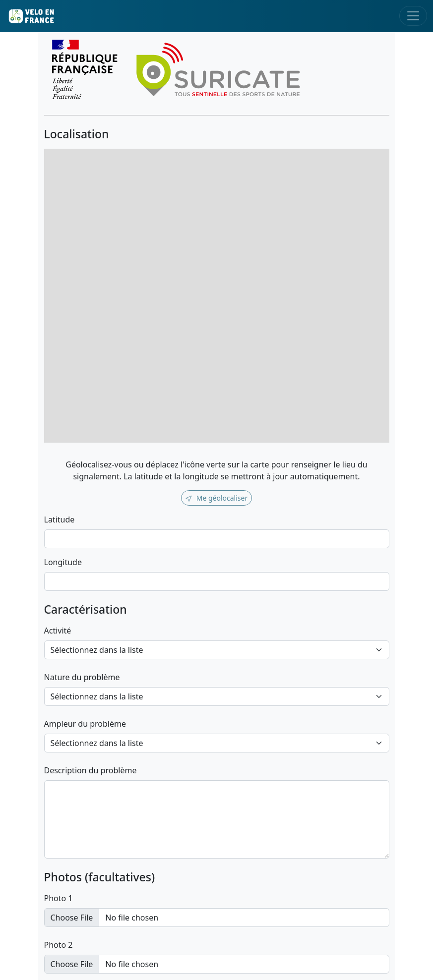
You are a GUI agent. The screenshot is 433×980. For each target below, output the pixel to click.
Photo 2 (59, 945)
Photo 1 (59, 898)
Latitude (60, 519)
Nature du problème (82, 677)
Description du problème (91, 770)
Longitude (63, 562)
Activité (58, 631)
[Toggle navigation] (413, 16)
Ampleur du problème (85, 724)
